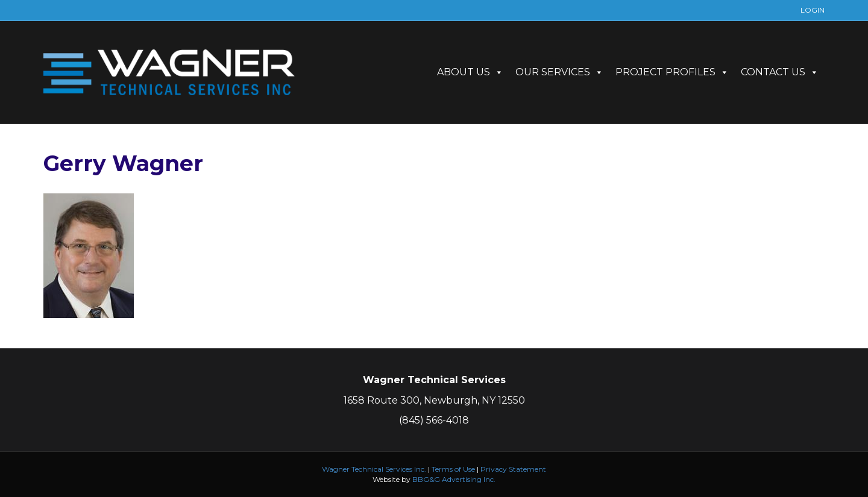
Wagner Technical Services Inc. (374, 469)
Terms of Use (453, 469)
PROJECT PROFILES (672, 72)
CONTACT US (780, 72)
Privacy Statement (513, 469)
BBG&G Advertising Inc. (454, 479)
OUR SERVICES (559, 72)
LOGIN (813, 10)
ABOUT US (470, 72)
